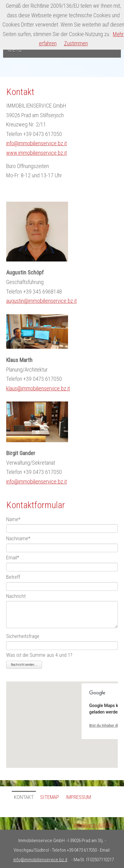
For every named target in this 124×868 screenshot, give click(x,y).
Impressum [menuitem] (78, 797)
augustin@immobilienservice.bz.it (41, 301)
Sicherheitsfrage (23, 636)
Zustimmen (76, 43)
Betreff (13, 577)
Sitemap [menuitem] (50, 797)
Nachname (18, 538)
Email (13, 558)
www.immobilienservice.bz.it (36, 153)
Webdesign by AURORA (93, 825)
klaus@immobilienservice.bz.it (38, 388)
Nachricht (16, 596)
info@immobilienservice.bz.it (36, 143)
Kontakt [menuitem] (24, 797)
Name (13, 519)
